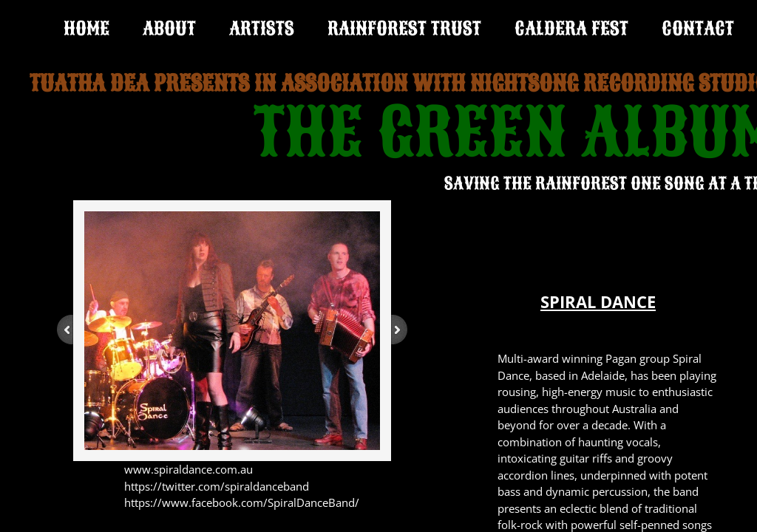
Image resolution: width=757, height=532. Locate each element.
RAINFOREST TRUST (404, 28)
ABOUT (169, 28)
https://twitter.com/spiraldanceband (217, 486)
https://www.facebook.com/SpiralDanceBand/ (242, 502)
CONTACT (698, 28)
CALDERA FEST (571, 28)
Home (86, 28)
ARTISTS (262, 28)
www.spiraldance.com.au (189, 469)
